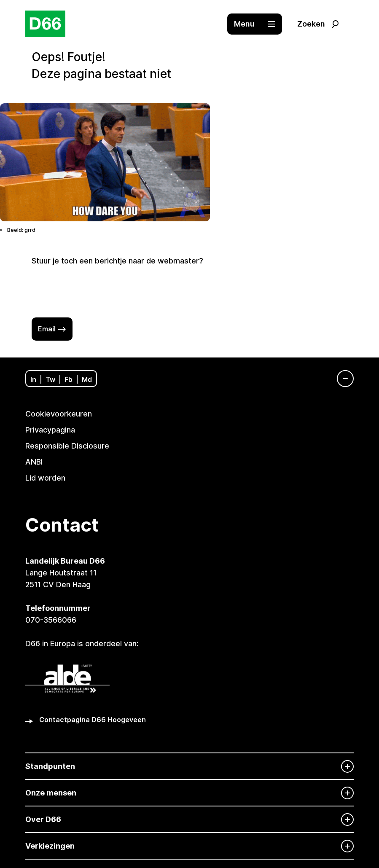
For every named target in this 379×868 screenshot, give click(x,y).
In (33, 379)
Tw (50, 379)
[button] (259, 24)
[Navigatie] (341, 379)
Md (87, 379)
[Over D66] (189, 819)
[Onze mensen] (189, 793)
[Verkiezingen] (189, 846)
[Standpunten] (189, 766)
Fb (69, 379)
